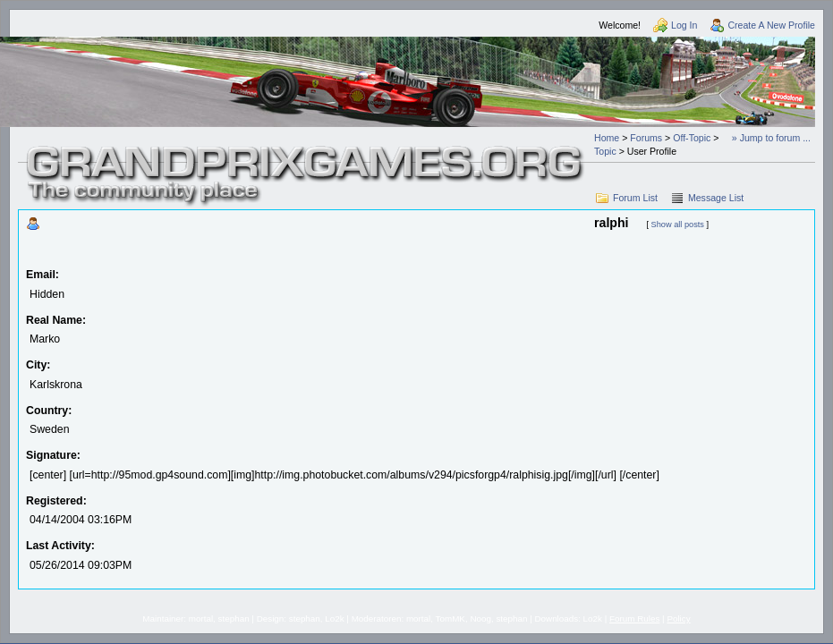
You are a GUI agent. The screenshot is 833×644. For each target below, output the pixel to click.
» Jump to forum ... (771, 138)
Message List (716, 198)
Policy (678, 619)
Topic (605, 151)
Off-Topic (692, 138)
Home (607, 138)
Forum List (635, 198)
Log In (684, 25)
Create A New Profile (771, 25)
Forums (646, 138)
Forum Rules (634, 619)
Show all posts (678, 225)
